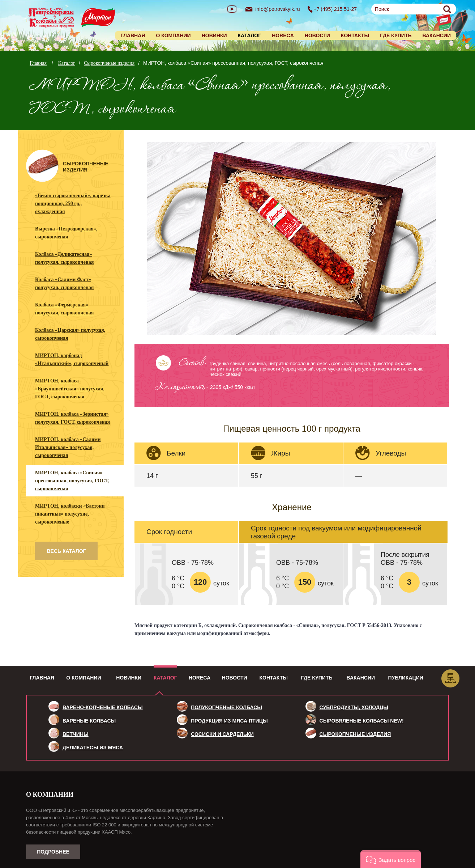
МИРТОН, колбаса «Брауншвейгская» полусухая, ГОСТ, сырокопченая (70, 389)
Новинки (214, 35)
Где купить (396, 35)
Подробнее (53, 852)
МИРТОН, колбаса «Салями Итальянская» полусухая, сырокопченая (68, 447)
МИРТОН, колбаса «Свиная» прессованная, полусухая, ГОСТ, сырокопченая (72, 481)
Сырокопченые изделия (109, 63)
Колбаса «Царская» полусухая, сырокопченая (70, 334)
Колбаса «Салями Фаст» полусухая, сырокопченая (64, 283)
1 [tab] (290, 329)
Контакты (355, 35)
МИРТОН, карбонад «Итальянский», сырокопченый (72, 359)
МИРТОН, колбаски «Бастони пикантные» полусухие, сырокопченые (70, 514)
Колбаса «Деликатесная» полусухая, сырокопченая (64, 258)
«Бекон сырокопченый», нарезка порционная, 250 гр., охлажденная (73, 204)
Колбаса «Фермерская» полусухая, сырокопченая (64, 309)
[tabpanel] (292, 239)
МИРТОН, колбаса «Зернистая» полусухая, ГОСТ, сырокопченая (72, 418)
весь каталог (66, 551)
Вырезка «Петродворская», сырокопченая (66, 233)
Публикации (406, 678)
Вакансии (437, 35)
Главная (133, 35)
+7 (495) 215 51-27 (335, 9)
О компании (173, 35)
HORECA (283, 35)
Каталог (67, 63)
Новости (317, 35)
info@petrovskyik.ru (277, 9)
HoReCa (200, 678)
